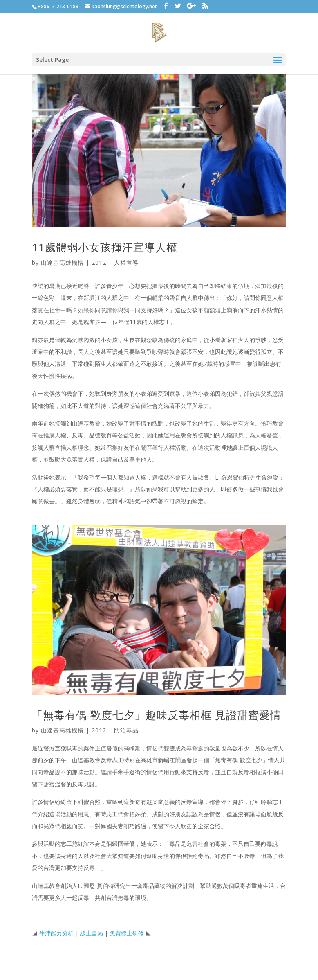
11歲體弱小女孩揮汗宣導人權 (105, 247)
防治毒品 (126, 730)
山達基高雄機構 (62, 262)
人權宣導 (126, 262)
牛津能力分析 (56, 933)
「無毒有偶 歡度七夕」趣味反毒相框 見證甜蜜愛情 (157, 715)
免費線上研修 (127, 933)
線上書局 (92, 933)
